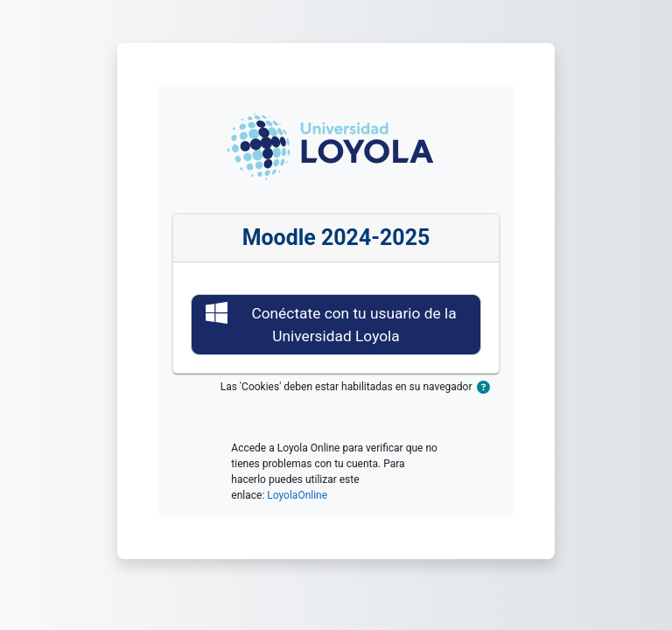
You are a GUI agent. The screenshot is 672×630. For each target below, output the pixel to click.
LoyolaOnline (297, 495)
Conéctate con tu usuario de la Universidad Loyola (331, 323)
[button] (488, 388)
